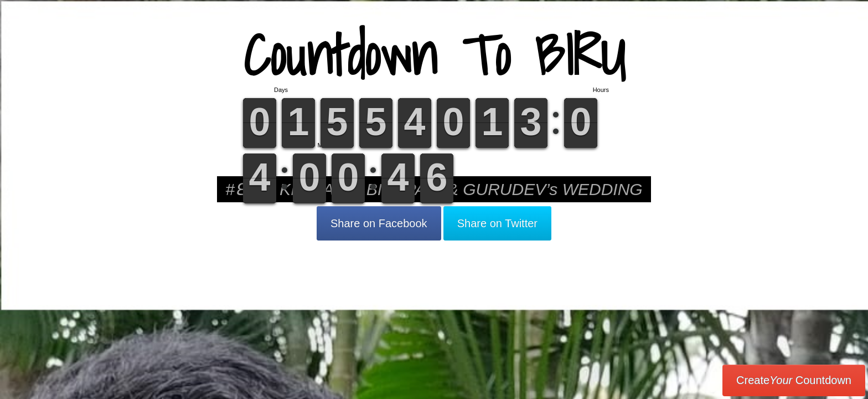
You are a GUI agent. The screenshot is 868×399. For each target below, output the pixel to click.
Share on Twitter (497, 223)
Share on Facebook (379, 223)
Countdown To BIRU (434, 55)
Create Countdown (794, 380)
